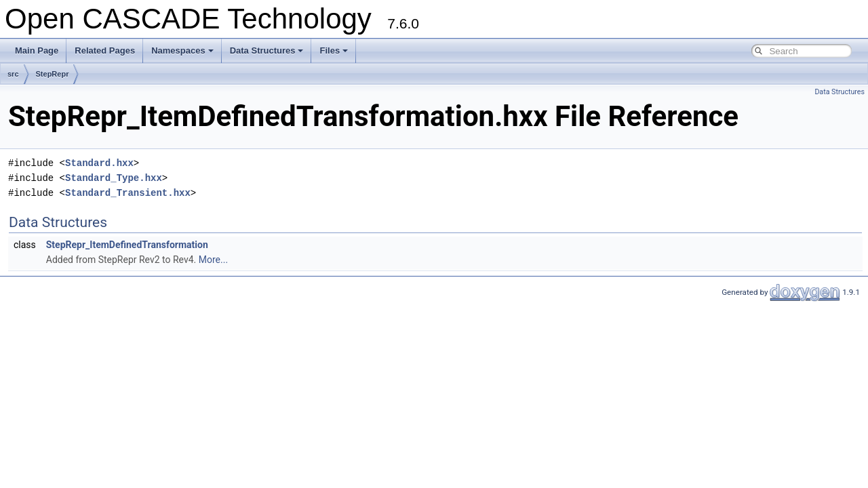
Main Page (37, 50)
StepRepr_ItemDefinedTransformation (127, 245)
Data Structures (267, 50)
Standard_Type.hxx (114, 178)
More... (213, 260)
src (13, 74)
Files (334, 50)
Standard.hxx (99, 163)
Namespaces (182, 50)
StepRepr (53, 74)
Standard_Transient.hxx (128, 193)
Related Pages (105, 50)
